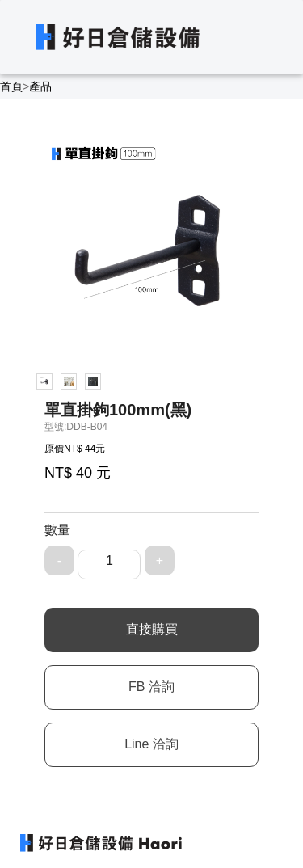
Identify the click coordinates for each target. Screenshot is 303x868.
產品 (40, 86)
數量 (57, 530)
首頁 (11, 86)
